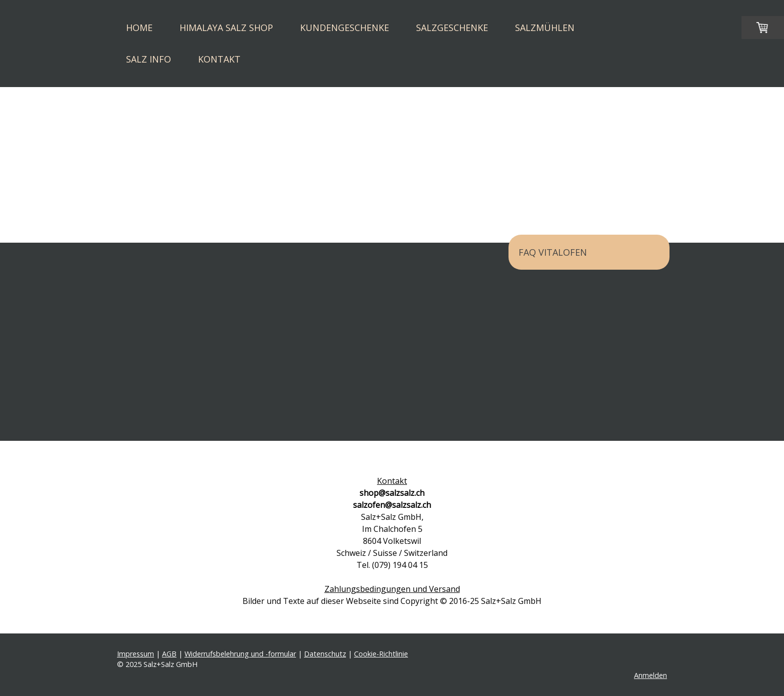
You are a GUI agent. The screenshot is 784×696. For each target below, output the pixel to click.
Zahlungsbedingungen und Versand (392, 589)
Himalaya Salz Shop (226, 28)
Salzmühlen (545, 28)
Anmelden (650, 675)
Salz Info (148, 59)
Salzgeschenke (452, 28)
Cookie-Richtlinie (381, 654)
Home (139, 28)
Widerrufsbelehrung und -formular (240, 654)
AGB (169, 654)
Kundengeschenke (344, 28)
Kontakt (219, 59)
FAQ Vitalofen (553, 252)
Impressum (135, 654)
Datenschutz (325, 654)
